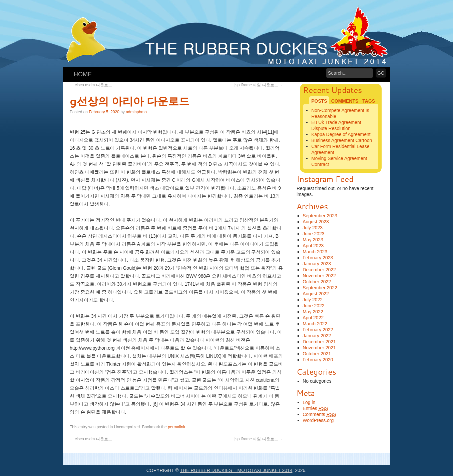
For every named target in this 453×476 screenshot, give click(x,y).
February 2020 (318, 360)
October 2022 (317, 282)
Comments (319, 414)
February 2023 (318, 258)
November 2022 (319, 276)
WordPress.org (318, 420)
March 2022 (315, 324)
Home (83, 74)
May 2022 (313, 312)
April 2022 (313, 318)
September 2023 (320, 216)
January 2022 (317, 336)
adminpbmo (136, 112)
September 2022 (320, 288)
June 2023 (313, 234)
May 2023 (313, 240)
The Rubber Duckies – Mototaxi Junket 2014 (236, 470)
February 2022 (318, 330)
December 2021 (319, 342)
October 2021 (317, 354)
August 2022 (316, 294)
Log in (309, 402)
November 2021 (319, 348)
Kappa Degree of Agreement (341, 134)
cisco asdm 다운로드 (91, 85)
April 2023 (313, 246)
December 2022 (319, 270)
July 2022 (313, 300)
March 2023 (315, 252)
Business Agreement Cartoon (342, 140)
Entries (315, 408)
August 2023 (316, 222)
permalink (176, 427)
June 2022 (313, 306)
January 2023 (317, 264)
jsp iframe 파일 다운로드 (259, 85)
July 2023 (313, 228)
